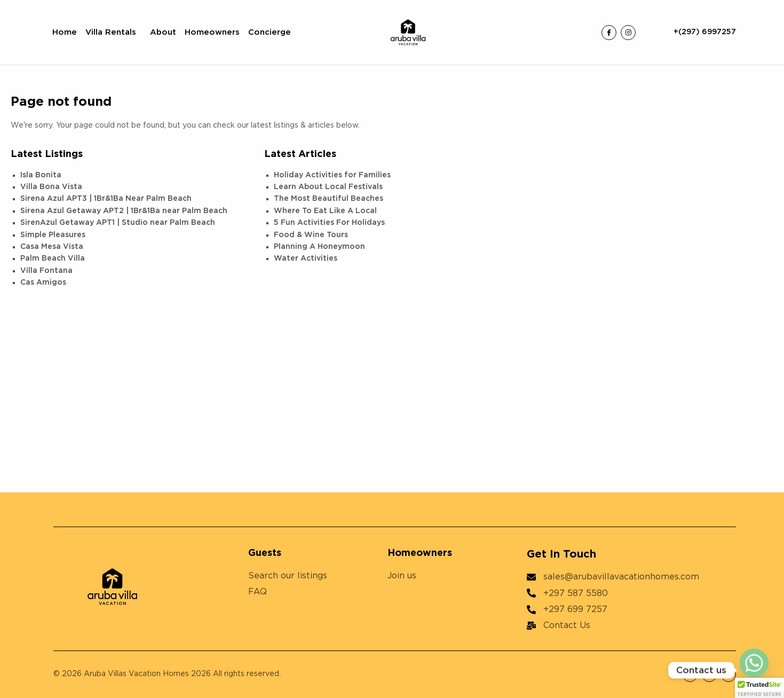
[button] (759, 688)
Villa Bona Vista (51, 187)
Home (65, 32)
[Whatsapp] (754, 670)
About (163, 32)
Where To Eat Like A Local (325, 211)
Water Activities (306, 258)
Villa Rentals (113, 33)
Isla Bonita (41, 175)
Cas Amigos (43, 283)
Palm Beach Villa (53, 258)
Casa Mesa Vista (52, 247)
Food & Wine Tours (311, 235)
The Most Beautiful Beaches (328, 199)
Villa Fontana (46, 271)
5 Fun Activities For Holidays (329, 223)
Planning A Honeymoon (319, 247)
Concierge (270, 32)
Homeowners (212, 32)
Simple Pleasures (53, 235)
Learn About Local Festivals (328, 187)
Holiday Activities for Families (332, 175)
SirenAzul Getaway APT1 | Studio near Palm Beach (118, 223)
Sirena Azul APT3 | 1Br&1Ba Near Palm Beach (106, 199)
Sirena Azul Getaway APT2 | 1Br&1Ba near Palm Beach (124, 211)
